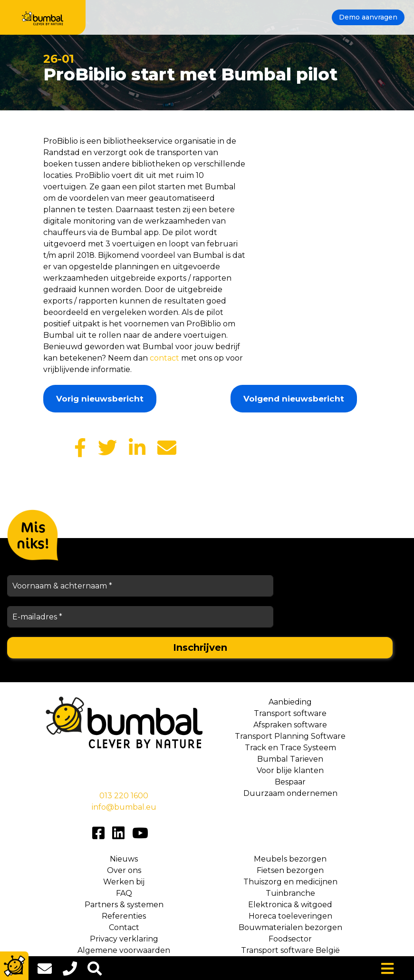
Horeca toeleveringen (290, 916)
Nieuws (124, 859)
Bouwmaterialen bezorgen (290, 927)
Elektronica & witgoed (290, 905)
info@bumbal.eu (124, 807)
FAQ (124, 893)
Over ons (124, 870)
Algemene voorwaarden (124, 950)
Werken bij (124, 882)
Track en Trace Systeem (290, 748)
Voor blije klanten (290, 770)
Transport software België (290, 950)
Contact (124, 927)
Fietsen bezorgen (290, 870)
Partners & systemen (124, 905)
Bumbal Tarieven (290, 759)
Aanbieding (290, 702)
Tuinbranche (290, 893)
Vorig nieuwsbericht (100, 399)
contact (164, 358)
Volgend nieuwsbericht (294, 399)
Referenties (124, 916)
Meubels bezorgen (290, 859)
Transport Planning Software (290, 736)
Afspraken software (290, 725)
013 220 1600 (124, 796)
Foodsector (290, 939)
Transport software (290, 713)
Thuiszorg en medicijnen (290, 882)
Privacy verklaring (124, 939)
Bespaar (290, 782)
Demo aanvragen (368, 17)
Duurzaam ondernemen (290, 793)
